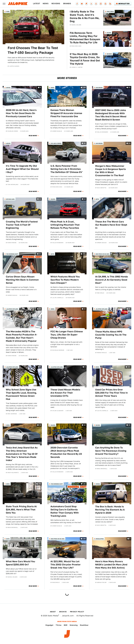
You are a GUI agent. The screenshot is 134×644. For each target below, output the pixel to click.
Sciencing (74, 625)
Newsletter (123, 4)
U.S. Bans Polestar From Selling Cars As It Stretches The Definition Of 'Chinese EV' (67, 169)
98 (129, 254)
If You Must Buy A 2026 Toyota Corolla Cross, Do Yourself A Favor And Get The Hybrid (85, 59)
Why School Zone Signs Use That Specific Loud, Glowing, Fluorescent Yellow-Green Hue (21, 394)
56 (85, 143)
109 (84, 539)
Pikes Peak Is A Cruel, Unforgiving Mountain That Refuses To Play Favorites (65, 225)
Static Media (53, 616)
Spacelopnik (100, 539)
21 (129, 87)
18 (40, 425)
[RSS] (110, 4)
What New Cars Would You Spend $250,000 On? (20, 563)
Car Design (99, 88)
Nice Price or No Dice (102, 254)
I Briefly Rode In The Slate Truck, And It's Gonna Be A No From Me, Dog (85, 16)
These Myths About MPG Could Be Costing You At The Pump (111, 335)
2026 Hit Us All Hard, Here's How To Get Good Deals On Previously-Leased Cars (21, 113)
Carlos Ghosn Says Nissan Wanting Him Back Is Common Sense (22, 280)
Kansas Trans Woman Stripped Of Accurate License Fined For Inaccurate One (66, 113)
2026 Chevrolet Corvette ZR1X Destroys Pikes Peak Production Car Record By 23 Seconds (66, 452)
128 (84, 87)
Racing (109, 33)
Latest (37, 4)
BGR (66, 625)
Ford (8, 11)
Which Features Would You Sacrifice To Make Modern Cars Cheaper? (65, 280)
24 (129, 143)
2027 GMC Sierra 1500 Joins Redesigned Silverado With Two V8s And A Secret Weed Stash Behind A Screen (111, 115)
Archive (63, 612)
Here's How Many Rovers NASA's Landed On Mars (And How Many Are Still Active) (111, 565)
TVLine (59, 625)
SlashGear (84, 625)
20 (40, 309)
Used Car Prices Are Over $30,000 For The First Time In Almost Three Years (111, 393)
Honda (98, 484)
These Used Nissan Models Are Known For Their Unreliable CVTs (65, 393)
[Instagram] (101, 4)
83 (40, 539)
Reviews (56, 4)
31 (129, 309)
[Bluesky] (82, 4)
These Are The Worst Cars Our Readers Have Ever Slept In (111, 225)
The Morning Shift (12, 254)
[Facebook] (77, 4)
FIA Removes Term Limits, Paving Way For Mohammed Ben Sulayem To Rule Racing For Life (85, 38)
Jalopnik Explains (12, 309)
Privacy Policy (77, 612)
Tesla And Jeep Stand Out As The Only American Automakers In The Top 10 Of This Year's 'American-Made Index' (22, 454)
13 (85, 309)
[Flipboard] (87, 4)
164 (84, 254)
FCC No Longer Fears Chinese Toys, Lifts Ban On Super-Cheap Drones (67, 335)
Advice (8, 88)
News (46, 4)
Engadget (49, 625)
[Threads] (96, 4)
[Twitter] (91, 4)
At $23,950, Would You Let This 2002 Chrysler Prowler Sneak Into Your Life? (66, 565)
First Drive (110, 11)
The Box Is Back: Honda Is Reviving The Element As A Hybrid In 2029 (110, 510)
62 (40, 254)
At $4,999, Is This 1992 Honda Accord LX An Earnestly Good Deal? (112, 280)
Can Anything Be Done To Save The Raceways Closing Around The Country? (111, 451)
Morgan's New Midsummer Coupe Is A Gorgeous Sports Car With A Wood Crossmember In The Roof (111, 171)
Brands (67, 4)
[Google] (105, 4)
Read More (33, 136)
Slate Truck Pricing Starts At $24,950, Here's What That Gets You (21, 510)
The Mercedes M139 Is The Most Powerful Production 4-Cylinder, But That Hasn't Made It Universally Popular (22, 336)
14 (40, 199)
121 (84, 484)
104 (129, 367)
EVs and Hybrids (56, 143)
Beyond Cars (10, 199)
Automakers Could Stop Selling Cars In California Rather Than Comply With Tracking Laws (65, 511)
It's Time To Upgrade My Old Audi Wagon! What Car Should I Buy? (22, 169)
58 (129, 484)
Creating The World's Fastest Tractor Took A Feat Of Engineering (22, 225)
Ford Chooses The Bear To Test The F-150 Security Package (33, 50)
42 (129, 425)
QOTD (97, 199)
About (53, 612)
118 (40, 484)
